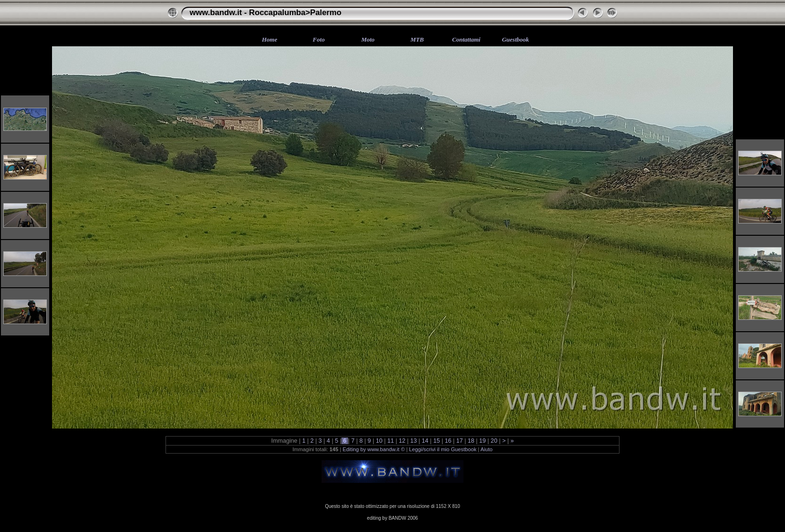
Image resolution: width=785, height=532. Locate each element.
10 (379, 441)
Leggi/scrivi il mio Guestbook (443, 449)
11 (390, 441)
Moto (368, 39)
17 (459, 441)
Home (270, 39)
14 (425, 441)
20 (494, 441)
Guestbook (515, 39)
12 (402, 441)
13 (414, 441)
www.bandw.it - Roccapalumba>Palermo (266, 13)
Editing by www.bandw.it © (374, 449)
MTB (417, 39)
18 (471, 441)
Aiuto (487, 449)
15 (437, 441)
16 (448, 441)
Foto (318, 39)
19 (483, 441)
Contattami (466, 39)
